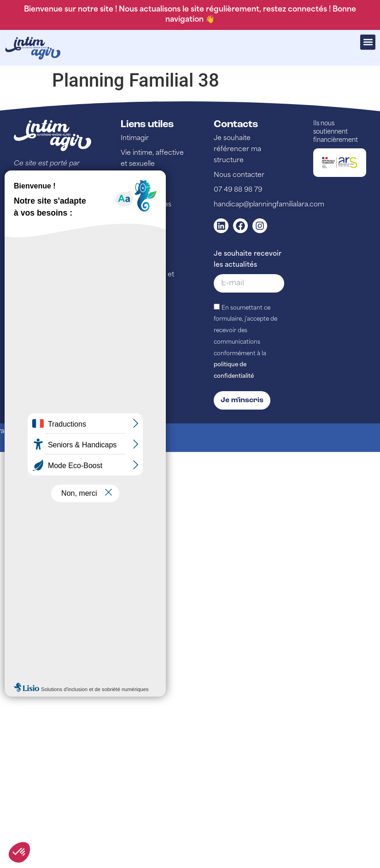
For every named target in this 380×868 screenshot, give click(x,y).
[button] (368, 42)
